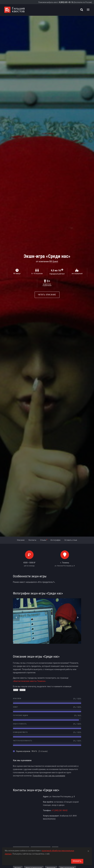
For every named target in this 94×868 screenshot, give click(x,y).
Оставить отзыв (71, 540)
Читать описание (47, 295)
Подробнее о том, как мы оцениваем (49, 776)
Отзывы (44, 540)
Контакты (32, 540)
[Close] (88, 851)
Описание (21, 540)
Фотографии (55, 540)
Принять (77, 861)
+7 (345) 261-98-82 (60, 810)
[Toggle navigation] (88, 10)
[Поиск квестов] (82, 10)
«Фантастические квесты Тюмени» (29, 681)
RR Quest (54, 261)
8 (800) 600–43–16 (66, 2)
